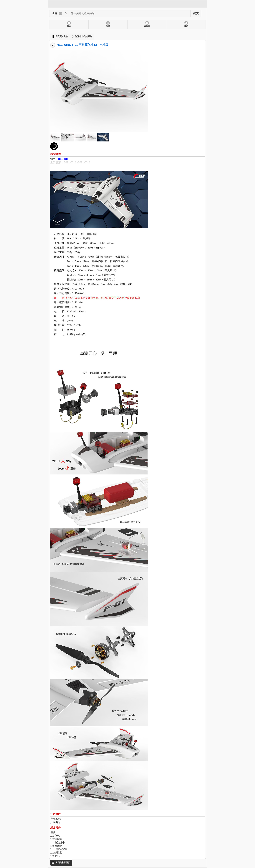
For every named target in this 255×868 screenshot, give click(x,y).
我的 (186, 26)
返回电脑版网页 (63, 863)
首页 (69, 26)
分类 (108, 26)
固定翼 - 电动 (62, 37)
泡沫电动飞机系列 (84, 37)
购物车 (147, 26)
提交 (196, 13)
